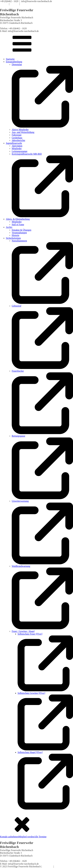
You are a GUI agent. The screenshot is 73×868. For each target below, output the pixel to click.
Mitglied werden (26, 837)
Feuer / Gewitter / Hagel (23, 631)
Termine (4, 4)
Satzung (14, 4)
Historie (16, 235)
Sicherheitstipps (13, 238)
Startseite (10, 59)
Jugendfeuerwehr (14, 143)
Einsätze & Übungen (21, 230)
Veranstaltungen (19, 233)
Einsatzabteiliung (14, 62)
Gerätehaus (17, 138)
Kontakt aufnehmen (9, 837)
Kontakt (25, 4)
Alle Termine (40, 837)
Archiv (9, 227)
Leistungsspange (20, 151)
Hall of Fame (18, 224)
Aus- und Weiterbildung (23, 132)
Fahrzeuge (17, 135)
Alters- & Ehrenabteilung (18, 219)
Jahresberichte (18, 140)
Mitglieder (17, 148)
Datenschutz (60, 866)
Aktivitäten (17, 146)
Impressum (48, 866)
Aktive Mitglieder (20, 130)
